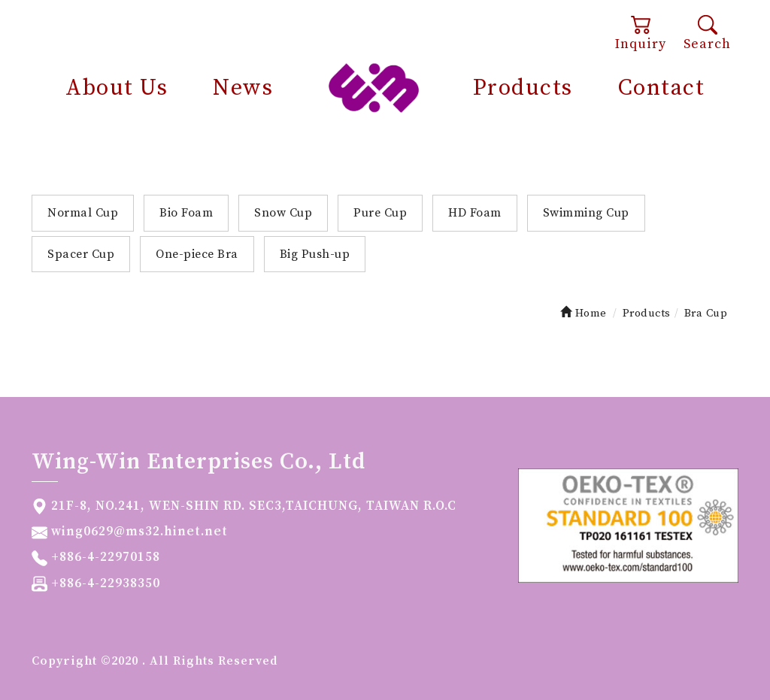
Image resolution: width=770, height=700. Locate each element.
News (243, 88)
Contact (662, 88)
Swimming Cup (586, 213)
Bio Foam (186, 213)
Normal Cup (83, 213)
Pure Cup (380, 213)
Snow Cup (283, 213)
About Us (117, 88)
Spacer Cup (81, 254)
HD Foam (475, 213)
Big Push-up (315, 254)
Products (523, 88)
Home (584, 313)
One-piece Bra (197, 254)
